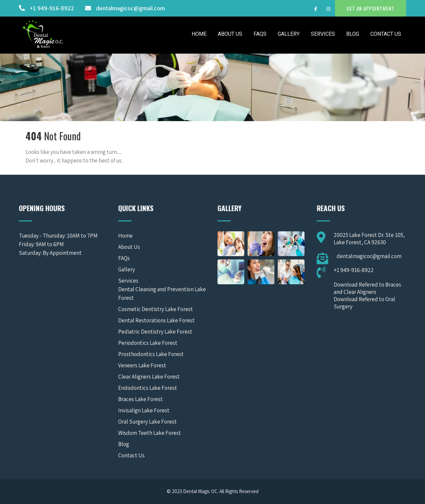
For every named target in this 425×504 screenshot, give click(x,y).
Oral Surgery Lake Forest (147, 422)
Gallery (289, 34)
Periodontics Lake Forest (148, 343)
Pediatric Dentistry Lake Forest (155, 332)
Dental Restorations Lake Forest (156, 320)
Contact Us (386, 34)
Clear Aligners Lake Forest (149, 377)
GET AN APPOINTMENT (371, 8)
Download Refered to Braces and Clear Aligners (367, 288)
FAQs (260, 34)
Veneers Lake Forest (142, 365)
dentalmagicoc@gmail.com (130, 8)
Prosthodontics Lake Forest (151, 354)
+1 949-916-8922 (52, 8)
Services (323, 34)
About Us (230, 34)
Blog (353, 34)
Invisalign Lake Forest (144, 410)
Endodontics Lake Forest (148, 388)
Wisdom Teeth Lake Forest (150, 433)
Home (199, 34)
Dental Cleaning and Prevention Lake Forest (162, 294)
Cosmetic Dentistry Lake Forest (156, 309)
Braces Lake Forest (141, 399)
